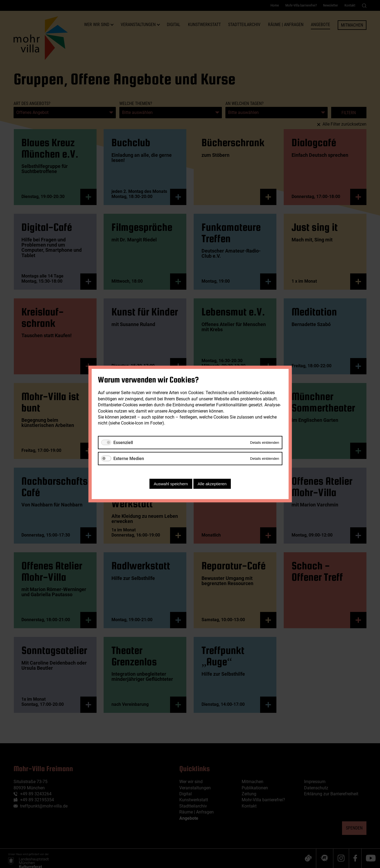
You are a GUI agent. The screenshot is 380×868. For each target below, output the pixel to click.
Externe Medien (129, 459)
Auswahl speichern (171, 484)
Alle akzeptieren (212, 484)
